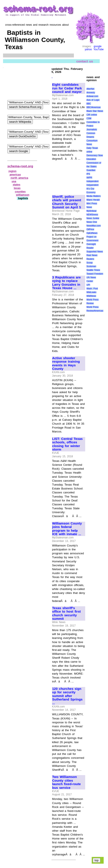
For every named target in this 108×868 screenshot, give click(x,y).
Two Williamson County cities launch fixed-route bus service (66, 782)
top (97, 860)
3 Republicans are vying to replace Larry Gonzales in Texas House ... (66, 283)
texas (17, 188)
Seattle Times (93, 270)
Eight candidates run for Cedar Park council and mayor (67, 88)
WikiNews (91, 296)
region (12, 171)
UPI (88, 285)
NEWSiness (92, 215)
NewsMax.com (94, 226)
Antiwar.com (92, 96)
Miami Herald (93, 200)
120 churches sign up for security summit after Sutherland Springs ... (67, 696)
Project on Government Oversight (92, 240)
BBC (89, 104)
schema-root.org (20, 166)
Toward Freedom (95, 274)
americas (15, 175)
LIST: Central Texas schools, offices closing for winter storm (67, 444)
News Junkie (93, 218)
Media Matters (94, 196)
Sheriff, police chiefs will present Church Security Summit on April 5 (67, 202)
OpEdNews (92, 233)
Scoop (90, 263)
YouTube (99, 49)
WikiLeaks (91, 292)
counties (20, 192)
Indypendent (92, 185)
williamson (22, 195)
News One (92, 222)
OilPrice (90, 229)
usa (14, 181)
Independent (93, 181)
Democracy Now (95, 155)
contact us (85, 61)
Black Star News (95, 111)
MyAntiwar (92, 211)
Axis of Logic (93, 100)
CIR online (92, 115)
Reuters (90, 259)
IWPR (89, 178)
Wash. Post (92, 289)
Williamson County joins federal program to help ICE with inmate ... (67, 529)
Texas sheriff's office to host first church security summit (66, 613)
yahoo (88, 49)
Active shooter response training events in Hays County (66, 364)
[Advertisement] (67, 176)
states (17, 185)
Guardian (91, 170)
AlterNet (90, 89)
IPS (88, 174)
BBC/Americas (94, 107)
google (98, 46)
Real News (92, 255)
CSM (89, 118)
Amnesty (91, 93)
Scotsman (91, 266)
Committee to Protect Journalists (93, 126)
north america (19, 178)
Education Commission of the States (94, 163)
